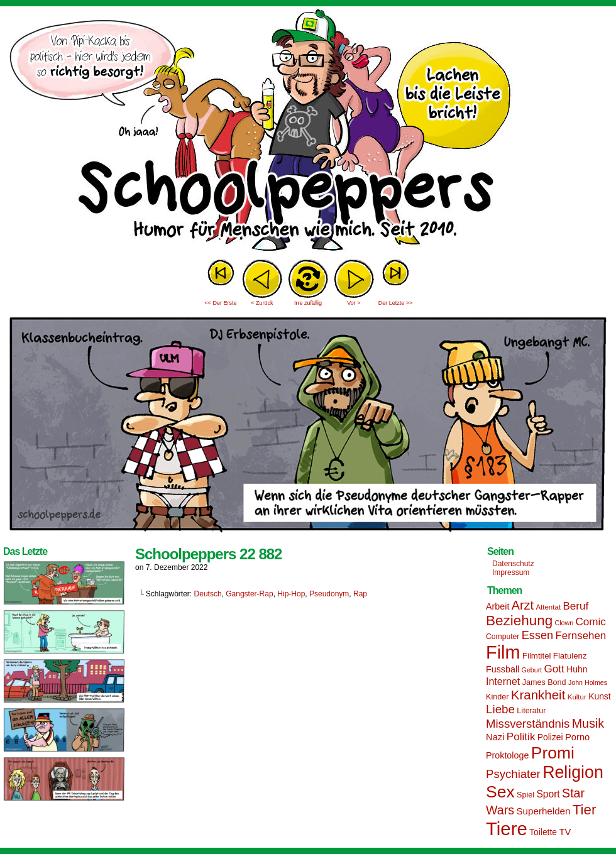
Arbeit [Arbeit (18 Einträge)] (498, 606)
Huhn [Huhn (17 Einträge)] (577, 669)
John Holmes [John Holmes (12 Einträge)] (588, 682)
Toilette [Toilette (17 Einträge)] (543, 832)
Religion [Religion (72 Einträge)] (573, 772)
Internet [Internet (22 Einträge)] (503, 681)
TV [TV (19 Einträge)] (565, 832)
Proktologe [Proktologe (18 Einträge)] (507, 755)
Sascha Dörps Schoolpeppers (308, 132)
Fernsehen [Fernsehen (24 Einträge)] (581, 636)
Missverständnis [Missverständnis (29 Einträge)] (528, 724)
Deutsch (208, 594)
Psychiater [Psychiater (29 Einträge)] (513, 774)
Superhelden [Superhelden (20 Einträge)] (543, 811)
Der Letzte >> (396, 303)
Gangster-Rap (249, 594)
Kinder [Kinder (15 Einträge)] (497, 697)
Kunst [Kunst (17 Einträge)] (599, 696)
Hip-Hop (291, 594)
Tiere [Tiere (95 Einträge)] (507, 829)
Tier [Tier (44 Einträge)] (585, 810)
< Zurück (262, 303)
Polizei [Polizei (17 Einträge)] (550, 737)
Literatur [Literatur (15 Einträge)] (531, 711)
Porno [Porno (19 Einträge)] (577, 737)
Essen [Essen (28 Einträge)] (537, 635)
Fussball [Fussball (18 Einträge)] (503, 669)
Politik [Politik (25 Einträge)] (521, 737)
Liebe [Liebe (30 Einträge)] (500, 709)
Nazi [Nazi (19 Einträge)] (495, 737)
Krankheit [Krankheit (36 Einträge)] (538, 695)
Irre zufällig (308, 303)
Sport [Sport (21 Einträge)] (548, 794)
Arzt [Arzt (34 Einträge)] (523, 605)
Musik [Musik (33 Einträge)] (588, 723)
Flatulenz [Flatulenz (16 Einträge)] (570, 656)
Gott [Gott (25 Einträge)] (554, 669)
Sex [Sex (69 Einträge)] (500, 792)
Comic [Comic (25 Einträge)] (590, 622)
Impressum (511, 572)
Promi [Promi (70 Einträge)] (553, 753)
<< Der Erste (220, 303)
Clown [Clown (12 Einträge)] (564, 623)
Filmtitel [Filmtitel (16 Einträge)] (537, 656)
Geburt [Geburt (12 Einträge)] (532, 670)
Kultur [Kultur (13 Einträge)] (577, 697)
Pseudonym (329, 594)
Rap (360, 594)
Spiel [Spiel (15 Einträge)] (525, 795)
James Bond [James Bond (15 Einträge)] (544, 682)
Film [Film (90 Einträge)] (503, 652)
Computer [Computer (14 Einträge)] (503, 637)
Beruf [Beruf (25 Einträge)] (575, 606)
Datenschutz (513, 564)
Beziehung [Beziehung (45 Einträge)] (519, 621)
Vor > (354, 303)
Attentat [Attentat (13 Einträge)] (548, 607)
